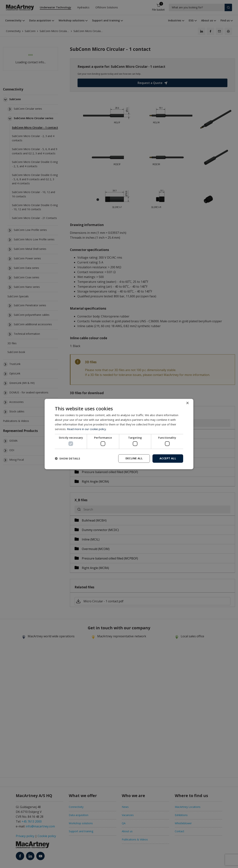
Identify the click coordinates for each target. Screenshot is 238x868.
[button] (67, 458)
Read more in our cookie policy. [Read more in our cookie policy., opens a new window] (87, 429)
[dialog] (119, 434)
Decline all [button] (134, 458)
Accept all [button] (168, 458)
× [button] (187, 403)
